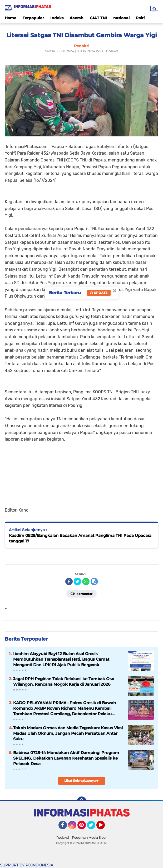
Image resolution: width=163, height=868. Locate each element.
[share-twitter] (77, 581)
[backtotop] (82, 801)
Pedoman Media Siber (89, 838)
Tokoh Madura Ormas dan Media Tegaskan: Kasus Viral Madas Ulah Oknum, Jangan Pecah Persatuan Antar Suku (68, 733)
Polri (140, 18)
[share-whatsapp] (86, 581)
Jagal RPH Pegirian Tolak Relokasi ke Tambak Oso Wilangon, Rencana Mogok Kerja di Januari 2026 (64, 681)
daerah (77, 18)
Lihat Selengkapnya (82, 781)
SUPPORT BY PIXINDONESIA (27, 865)
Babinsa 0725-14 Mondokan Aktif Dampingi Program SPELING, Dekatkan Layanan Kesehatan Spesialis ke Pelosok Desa (66, 758)
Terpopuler (33, 18)
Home (11, 18)
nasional (121, 18)
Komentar (82, 593)
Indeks (57, 18)
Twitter (93, 827)
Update (99, 293)
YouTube (104, 827)
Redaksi (63, 838)
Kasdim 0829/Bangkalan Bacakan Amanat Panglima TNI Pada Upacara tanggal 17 (80, 538)
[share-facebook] (69, 581)
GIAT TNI (98, 18)
